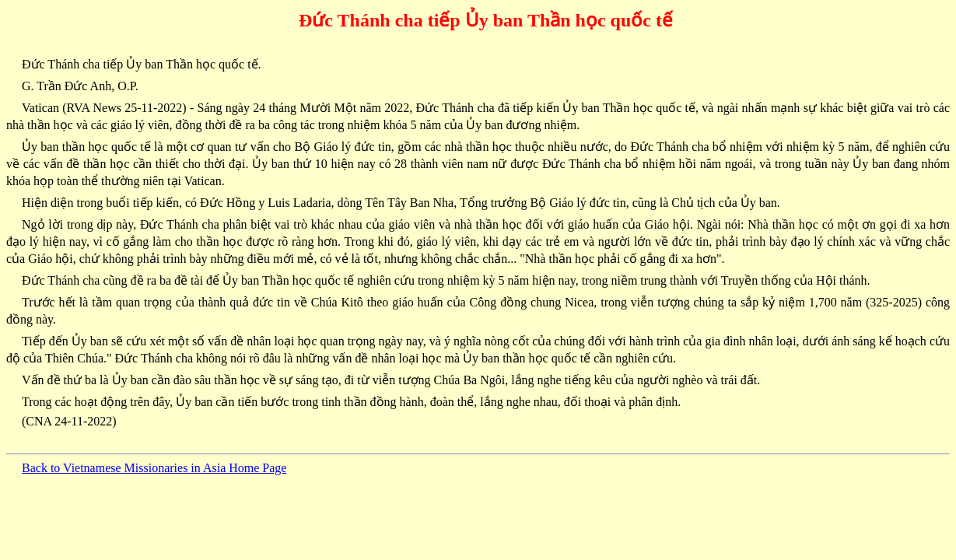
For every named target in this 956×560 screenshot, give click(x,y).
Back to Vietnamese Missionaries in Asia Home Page (154, 468)
